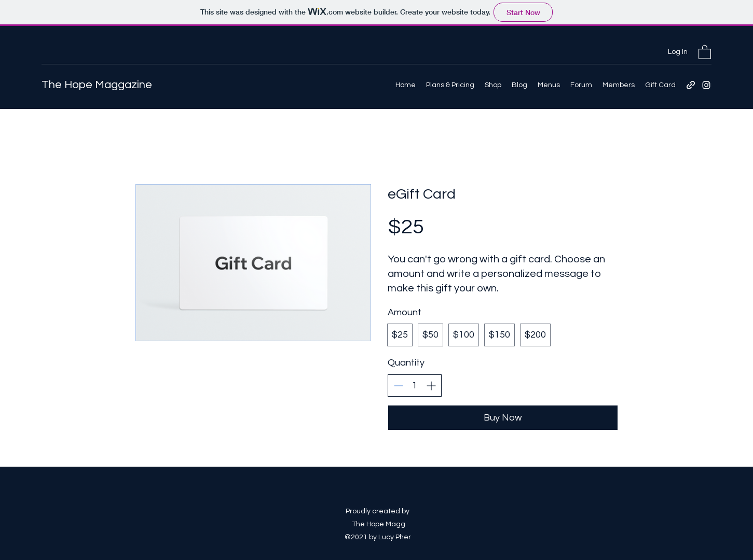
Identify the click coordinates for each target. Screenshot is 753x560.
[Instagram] (706, 85)
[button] (705, 52)
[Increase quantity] (431, 386)
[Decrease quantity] (398, 386)
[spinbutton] (415, 386)
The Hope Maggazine (97, 85)
